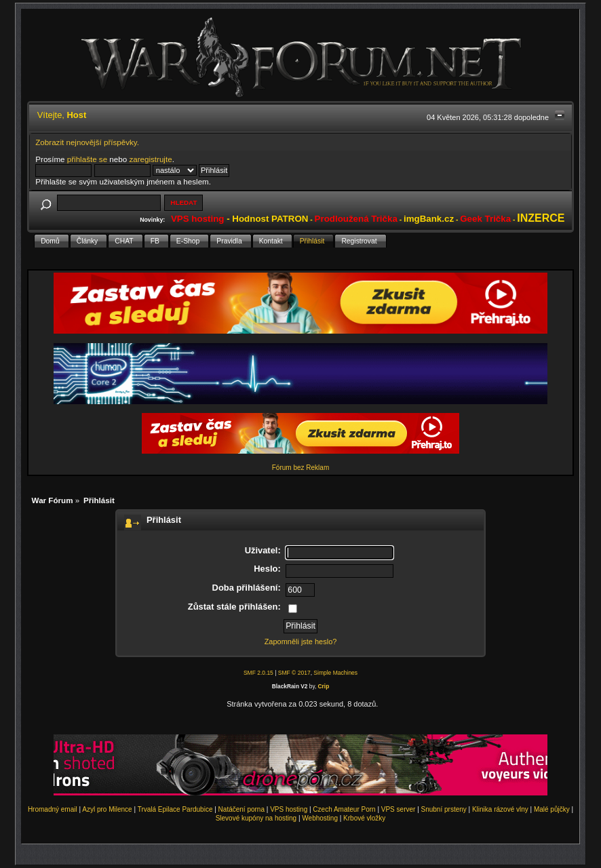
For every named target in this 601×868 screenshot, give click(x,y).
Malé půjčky (552, 809)
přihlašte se (87, 159)
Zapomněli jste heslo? (301, 642)
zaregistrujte (150, 159)
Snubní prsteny (444, 809)
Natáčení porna (241, 809)
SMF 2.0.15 (258, 673)
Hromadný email (53, 809)
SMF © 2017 (294, 673)
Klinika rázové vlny (500, 809)
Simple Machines (335, 673)
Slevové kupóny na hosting (256, 818)
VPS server (399, 809)
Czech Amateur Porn (344, 809)
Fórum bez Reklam (300, 468)
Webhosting (320, 818)
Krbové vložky (364, 818)
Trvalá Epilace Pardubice (175, 809)
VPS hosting (289, 809)
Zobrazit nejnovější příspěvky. (87, 142)
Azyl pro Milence (107, 809)
